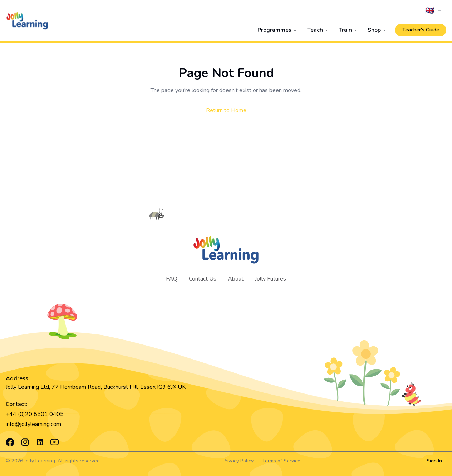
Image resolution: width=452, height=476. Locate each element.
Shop (377, 30)
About (236, 279)
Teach (318, 30)
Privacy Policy (238, 461)
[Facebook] (10, 442)
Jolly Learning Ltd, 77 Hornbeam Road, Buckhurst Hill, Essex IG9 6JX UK (96, 387)
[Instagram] (25, 442)
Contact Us (203, 279)
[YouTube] (55, 442)
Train (348, 30)
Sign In (434, 461)
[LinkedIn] (40, 442)
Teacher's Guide (421, 30)
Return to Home (226, 110)
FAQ (172, 279)
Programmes (277, 30)
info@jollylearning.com (33, 424)
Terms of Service (281, 461)
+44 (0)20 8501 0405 (35, 414)
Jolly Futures (271, 279)
